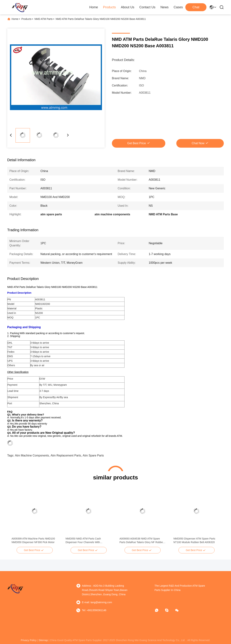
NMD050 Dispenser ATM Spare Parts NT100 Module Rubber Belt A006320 (194, 540)
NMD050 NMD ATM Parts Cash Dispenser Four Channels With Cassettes (83, 541)
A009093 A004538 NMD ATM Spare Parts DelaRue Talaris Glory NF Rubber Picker (142, 541)
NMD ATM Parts (43, 19)
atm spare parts (93, 455)
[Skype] (169, 610)
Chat (196, 7)
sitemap (43, 640)
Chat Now (198, 143)
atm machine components (32, 455)
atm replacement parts (66, 455)
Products (109, 7)
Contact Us (147, 7)
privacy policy (29, 640)
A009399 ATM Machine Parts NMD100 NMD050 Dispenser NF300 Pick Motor (33, 540)
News (164, 7)
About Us (128, 7)
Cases (178, 7)
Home (94, 7)
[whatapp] (159, 610)
